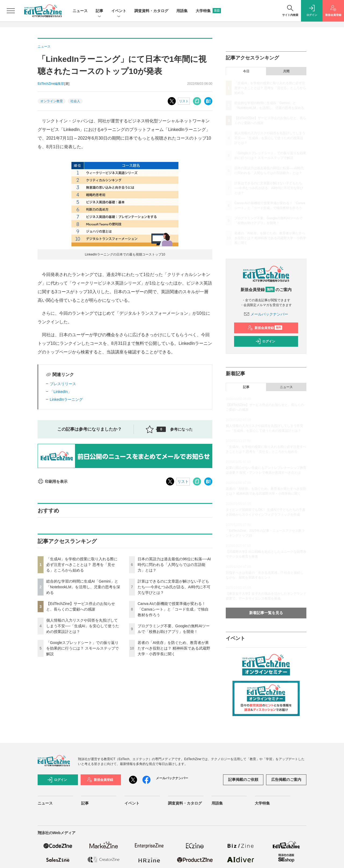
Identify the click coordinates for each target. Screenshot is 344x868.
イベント (119, 11)
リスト (184, 101)
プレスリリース (63, 384)
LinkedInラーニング (66, 399)
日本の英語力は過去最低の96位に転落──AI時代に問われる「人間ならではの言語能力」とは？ (174, 565)
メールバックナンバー (266, 314)
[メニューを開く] (11, 11)
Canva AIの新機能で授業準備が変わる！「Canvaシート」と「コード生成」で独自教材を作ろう (173, 609)
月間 (286, 71)
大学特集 (208, 11)
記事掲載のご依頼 (243, 780)
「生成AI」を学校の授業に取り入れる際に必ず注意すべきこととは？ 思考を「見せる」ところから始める (82, 565)
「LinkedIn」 (61, 392)
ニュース (80, 11)
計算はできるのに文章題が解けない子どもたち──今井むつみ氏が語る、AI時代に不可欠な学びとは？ (174, 587)
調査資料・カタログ (151, 11)
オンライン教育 (52, 101)
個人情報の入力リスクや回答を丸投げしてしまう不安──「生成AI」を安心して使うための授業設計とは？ (83, 626)
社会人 (75, 101)
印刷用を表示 (53, 481)
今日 (246, 71)
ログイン (265, 341)
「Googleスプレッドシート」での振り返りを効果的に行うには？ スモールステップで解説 (83, 648)
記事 (99, 11)
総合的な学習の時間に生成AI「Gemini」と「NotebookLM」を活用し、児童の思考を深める (83, 587)
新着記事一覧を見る (266, 613)
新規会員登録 (265, 328)
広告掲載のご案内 (286, 780)
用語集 (182, 11)
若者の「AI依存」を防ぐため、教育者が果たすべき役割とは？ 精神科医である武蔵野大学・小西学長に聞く (174, 648)
